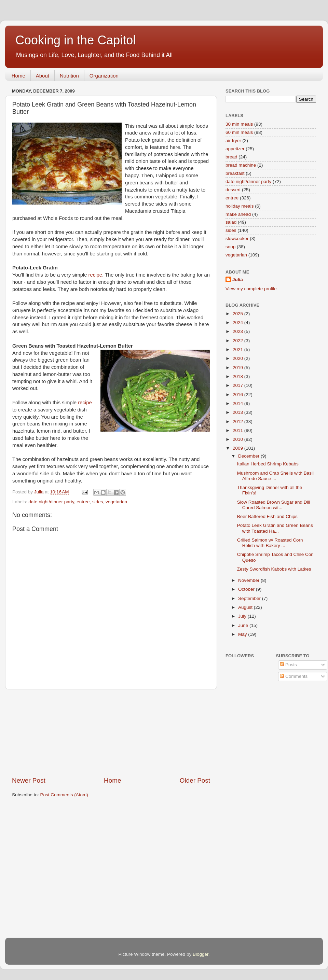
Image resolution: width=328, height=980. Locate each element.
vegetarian (116, 502)
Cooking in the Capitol (76, 40)
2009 (238, 448)
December (249, 456)
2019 (238, 368)
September (250, 598)
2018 (238, 376)
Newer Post (29, 780)
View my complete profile (251, 289)
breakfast (235, 173)
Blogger (201, 954)
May (243, 634)
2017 (238, 385)
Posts (288, 665)
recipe (95, 275)
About (43, 76)
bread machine (241, 165)
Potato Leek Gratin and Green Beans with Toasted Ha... (275, 528)
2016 (238, 395)
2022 (238, 341)
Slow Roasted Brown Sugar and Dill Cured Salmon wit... (274, 505)
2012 (238, 422)
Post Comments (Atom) (64, 795)
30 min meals (239, 124)
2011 (238, 430)
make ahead (238, 214)
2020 (238, 358)
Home (18, 76)
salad (231, 222)
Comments (294, 676)
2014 (238, 403)
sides (98, 502)
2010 (238, 439)
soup (230, 247)
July (243, 616)
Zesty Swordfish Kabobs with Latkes (274, 569)
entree (83, 502)
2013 (238, 412)
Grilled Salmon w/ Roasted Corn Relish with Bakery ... (270, 543)
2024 (238, 323)
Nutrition (69, 76)
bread (231, 157)
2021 (238, 349)
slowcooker (237, 239)
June (244, 625)
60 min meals (239, 132)
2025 (238, 314)
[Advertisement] (111, 733)
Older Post (195, 780)
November (249, 580)
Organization (104, 76)
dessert (233, 190)
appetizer (235, 149)
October (247, 589)
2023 (238, 331)
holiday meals (240, 206)
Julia (238, 279)
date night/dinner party (51, 502)
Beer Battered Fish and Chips (267, 516)
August (246, 607)
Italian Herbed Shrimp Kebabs (268, 464)
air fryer (233, 141)
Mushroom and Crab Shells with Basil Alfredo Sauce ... (275, 476)
